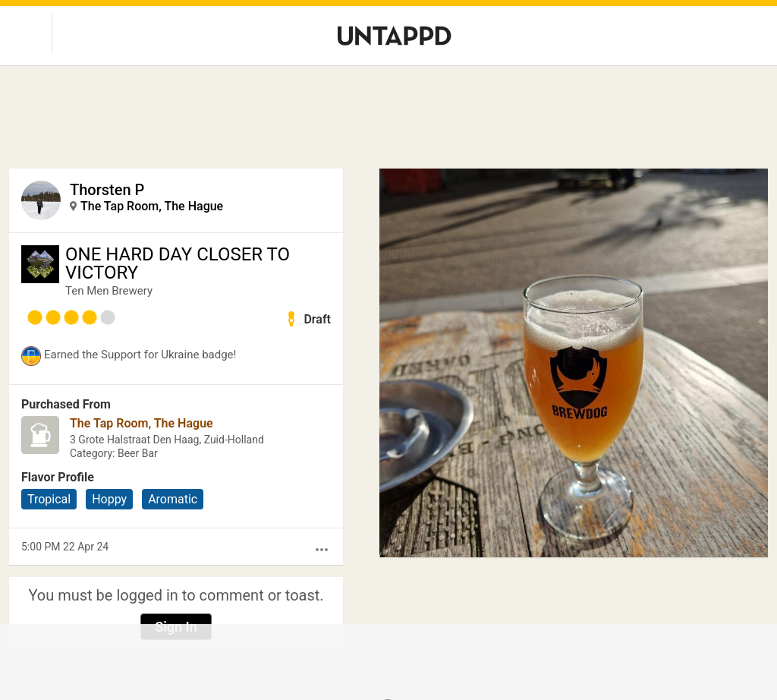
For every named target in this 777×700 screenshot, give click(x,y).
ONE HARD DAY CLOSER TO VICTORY (178, 263)
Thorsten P (107, 190)
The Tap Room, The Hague (152, 206)
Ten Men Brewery (109, 291)
